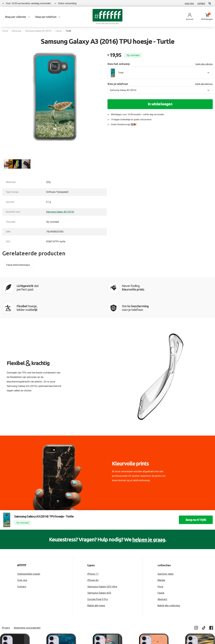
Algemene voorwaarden (27, 608)
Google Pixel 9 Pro (98, 580)
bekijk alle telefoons (204, 84)
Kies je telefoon (160, 84)
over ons (189, 3)
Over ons (22, 561)
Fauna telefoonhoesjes (18, 265)
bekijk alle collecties (204, 64)
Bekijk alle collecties (169, 586)
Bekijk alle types (96, 586)
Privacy (6, 608)
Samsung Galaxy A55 (99, 574)
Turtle (69, 31)
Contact (22, 567)
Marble (161, 561)
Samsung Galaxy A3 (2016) (39, 31)
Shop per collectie (15, 17)
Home (5, 31)
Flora (160, 567)
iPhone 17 (93, 555)
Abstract (162, 580)
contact (201, 3)
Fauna (59, 31)
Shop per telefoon (46, 17)
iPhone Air (93, 561)
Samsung (17, 31)
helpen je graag (149, 520)
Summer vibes (166, 555)
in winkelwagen (160, 104)
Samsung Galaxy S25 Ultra (102, 567)
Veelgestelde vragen (29, 555)
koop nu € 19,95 (195, 501)
